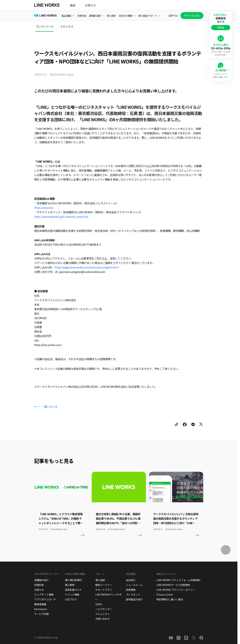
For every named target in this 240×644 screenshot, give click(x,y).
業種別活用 (95, 16)
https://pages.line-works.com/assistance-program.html (87, 267)
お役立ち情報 (125, 16)
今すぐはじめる (192, 16)
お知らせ (90, 5)
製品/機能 (66, 16)
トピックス (67, 26)
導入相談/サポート (148, 16)
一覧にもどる (49, 407)
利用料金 (82, 16)
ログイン (173, 16)
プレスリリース (44, 26)
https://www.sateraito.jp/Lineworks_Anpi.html (61, 217)
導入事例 (111, 16)
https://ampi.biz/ (44, 208)
